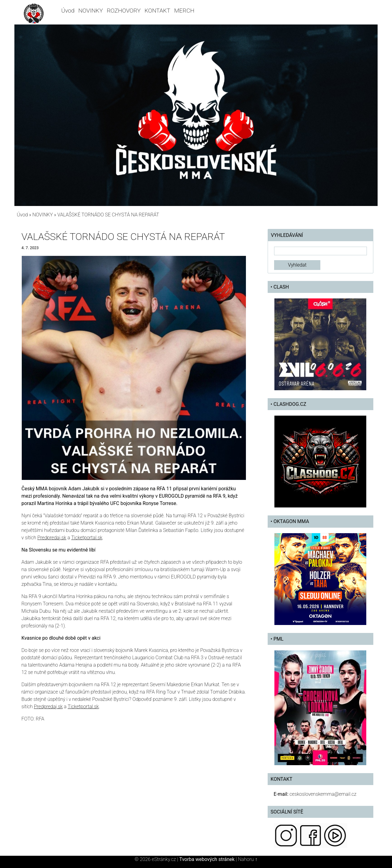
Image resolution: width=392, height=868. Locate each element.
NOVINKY (91, 11)
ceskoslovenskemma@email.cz (323, 794)
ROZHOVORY (124, 11)
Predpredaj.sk (52, 538)
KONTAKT (157, 11)
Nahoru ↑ (248, 859)
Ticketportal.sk (87, 538)
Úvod (68, 11)
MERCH (184, 11)
